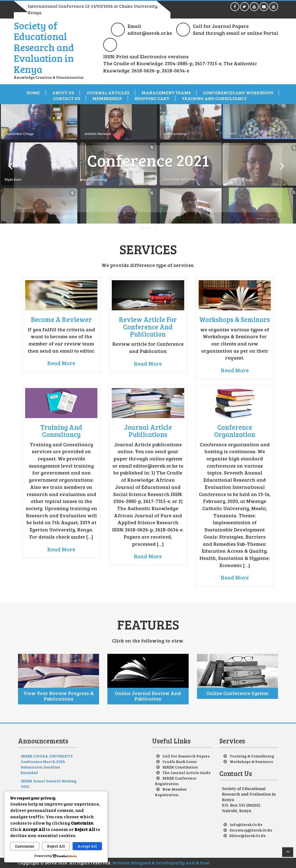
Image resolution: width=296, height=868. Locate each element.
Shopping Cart (152, 98)
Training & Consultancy (252, 756)
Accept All (87, 846)
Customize (24, 846)
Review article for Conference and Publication (148, 327)
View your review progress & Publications (59, 696)
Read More (61, 363)
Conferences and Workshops (238, 93)
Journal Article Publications (148, 431)
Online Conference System (237, 693)
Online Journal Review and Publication (148, 696)
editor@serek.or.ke (248, 836)
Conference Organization (235, 431)
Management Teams (166, 93)
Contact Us (67, 98)
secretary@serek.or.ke (251, 830)
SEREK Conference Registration (176, 781)
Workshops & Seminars (235, 319)
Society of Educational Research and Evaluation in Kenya (44, 47)
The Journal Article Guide (186, 773)
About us (63, 93)
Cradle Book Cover (180, 761)
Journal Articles (108, 93)
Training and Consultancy (214, 98)
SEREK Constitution (180, 767)
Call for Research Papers (186, 756)
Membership (107, 98)
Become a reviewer (61, 319)
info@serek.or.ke (246, 824)
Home (33, 93)
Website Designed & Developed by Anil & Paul (161, 863)
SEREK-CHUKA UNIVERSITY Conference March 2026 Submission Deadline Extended (47, 764)
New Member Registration (171, 792)
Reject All (56, 846)
